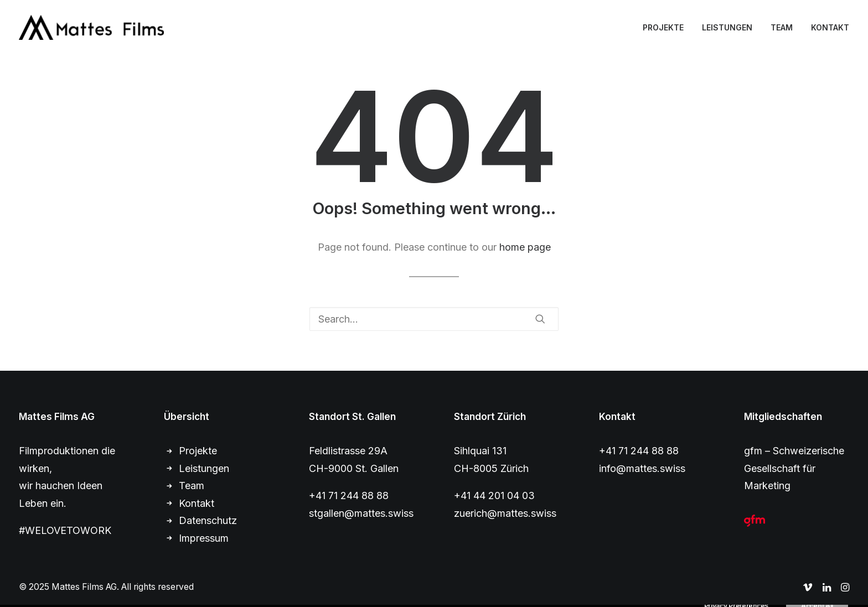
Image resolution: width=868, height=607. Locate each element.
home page (525, 247)
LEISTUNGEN (727, 27)
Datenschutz (208, 520)
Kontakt (197, 503)
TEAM (782, 27)
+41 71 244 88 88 (349, 496)
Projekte (198, 451)
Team (192, 486)
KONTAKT (830, 27)
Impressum (204, 538)
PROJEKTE (663, 27)
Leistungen (204, 468)
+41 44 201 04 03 (494, 496)
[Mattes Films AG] (91, 27)
